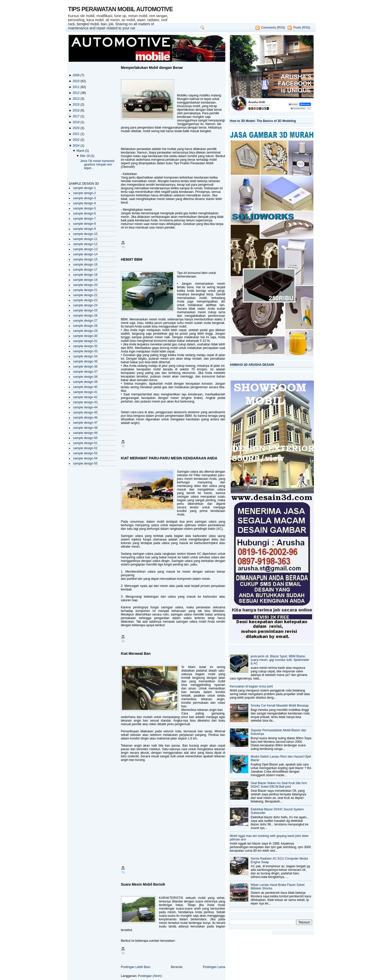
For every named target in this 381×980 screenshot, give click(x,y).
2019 (77, 122)
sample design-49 (85, 433)
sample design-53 (85, 453)
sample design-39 (85, 382)
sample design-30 (85, 336)
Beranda (177, 967)
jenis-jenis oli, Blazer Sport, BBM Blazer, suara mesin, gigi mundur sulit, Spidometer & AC (280, 660)
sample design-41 (85, 392)
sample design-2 (85, 193)
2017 (77, 116)
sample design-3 (85, 198)
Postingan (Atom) (150, 976)
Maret (81, 151)
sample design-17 (85, 270)
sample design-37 (85, 372)
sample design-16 (85, 265)
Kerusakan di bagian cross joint (251, 686)
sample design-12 (85, 244)
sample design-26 (85, 316)
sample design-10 (85, 234)
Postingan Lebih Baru (136, 967)
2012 (77, 93)
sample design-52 (85, 448)
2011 (77, 87)
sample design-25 (85, 310)
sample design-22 (85, 295)
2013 (77, 99)
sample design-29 (85, 331)
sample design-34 (85, 356)
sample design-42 (85, 397)
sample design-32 (85, 346)
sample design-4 (85, 203)
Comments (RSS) (273, 28)
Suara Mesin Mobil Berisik (143, 884)
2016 (77, 110)
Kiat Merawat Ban (136, 654)
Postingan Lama (214, 967)
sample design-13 (85, 249)
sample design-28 (85, 326)
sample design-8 (85, 224)
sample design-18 (85, 275)
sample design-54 (85, 458)
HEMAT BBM (132, 259)
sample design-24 (85, 305)
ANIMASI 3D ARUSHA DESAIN (252, 365)
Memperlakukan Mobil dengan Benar (152, 68)
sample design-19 (85, 280)
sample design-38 (85, 377)
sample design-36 (85, 367)
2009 (77, 75)
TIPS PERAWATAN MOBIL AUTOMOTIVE (121, 9)
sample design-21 (85, 290)
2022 (77, 140)
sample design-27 (85, 321)
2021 (77, 134)
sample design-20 (85, 285)
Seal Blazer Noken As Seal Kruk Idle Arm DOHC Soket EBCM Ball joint (279, 785)
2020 (77, 128)
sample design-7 (85, 219)
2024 (77, 146)
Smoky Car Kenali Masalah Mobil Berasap (280, 706)
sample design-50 (85, 438)
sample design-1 (85, 188)
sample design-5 (85, 208)
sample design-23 (85, 300)
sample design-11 (85, 239)
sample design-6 (85, 213)
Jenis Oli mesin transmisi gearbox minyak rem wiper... (97, 165)
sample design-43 (85, 402)
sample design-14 (85, 254)
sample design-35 (85, 361)
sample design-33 (85, 351)
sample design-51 (85, 443)
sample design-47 (85, 423)
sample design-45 (85, 412)
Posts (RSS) (302, 28)
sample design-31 (85, 341)
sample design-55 (85, 463)
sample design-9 (85, 229)
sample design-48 (85, 428)
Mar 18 (85, 156)
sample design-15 (85, 259)
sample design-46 (85, 418)
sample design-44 (85, 407)
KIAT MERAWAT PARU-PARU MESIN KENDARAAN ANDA (169, 458)
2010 (77, 81)
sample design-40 (85, 387)
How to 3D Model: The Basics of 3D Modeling (263, 121)
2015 (77, 105)
